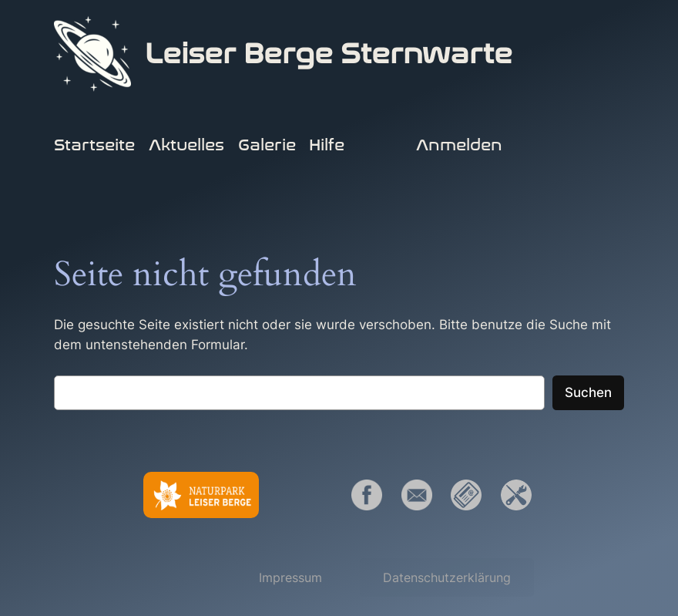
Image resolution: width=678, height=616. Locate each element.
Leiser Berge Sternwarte (329, 54)
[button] (290, 578)
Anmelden (459, 145)
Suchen (588, 392)
